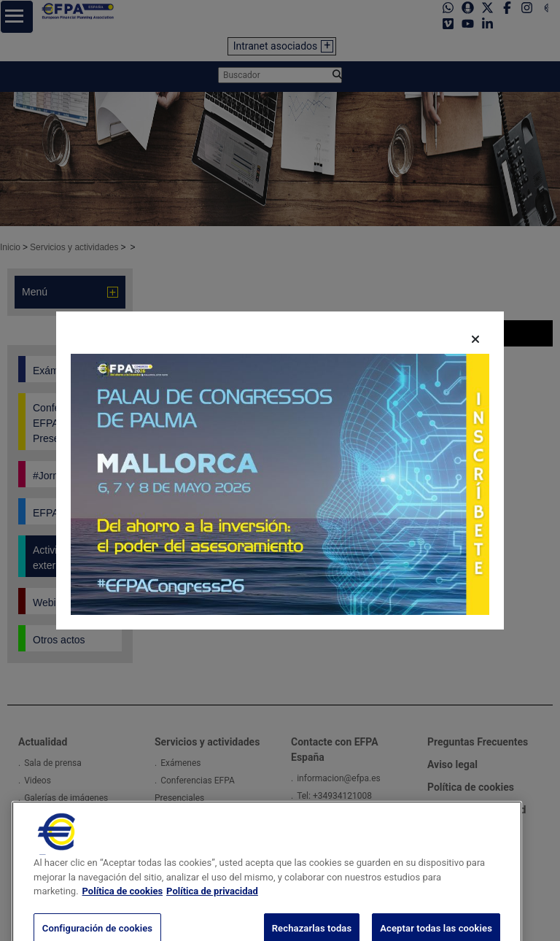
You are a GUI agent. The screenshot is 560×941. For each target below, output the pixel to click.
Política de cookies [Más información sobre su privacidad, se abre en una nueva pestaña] (123, 917)
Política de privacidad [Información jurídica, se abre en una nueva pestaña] (212, 917)
